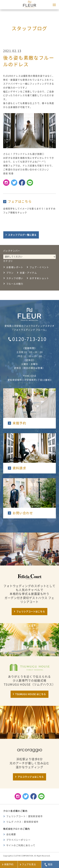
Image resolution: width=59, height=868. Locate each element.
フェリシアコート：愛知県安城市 (24, 816)
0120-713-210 (29, 339)
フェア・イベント (39, 267)
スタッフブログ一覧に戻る (22, 235)
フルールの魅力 (15, 284)
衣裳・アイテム (28, 273)
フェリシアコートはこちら (31, 612)
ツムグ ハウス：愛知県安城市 (22, 822)
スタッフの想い (15, 278)
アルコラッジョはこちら (31, 777)
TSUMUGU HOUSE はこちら (31, 694)
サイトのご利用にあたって (21, 845)
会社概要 (11, 834)
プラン (10, 273)
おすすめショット (39, 278)
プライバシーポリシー (18, 840)
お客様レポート (15, 267)
